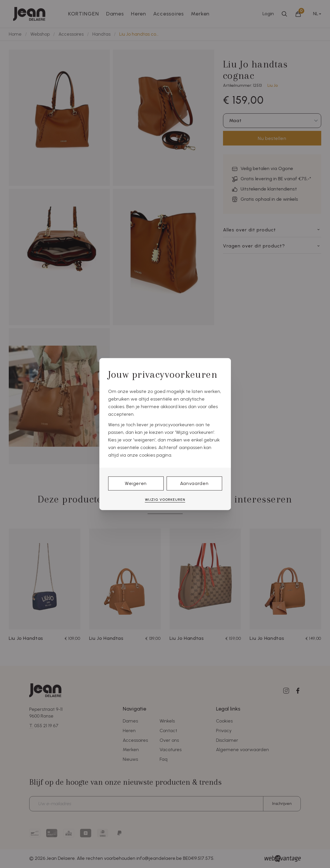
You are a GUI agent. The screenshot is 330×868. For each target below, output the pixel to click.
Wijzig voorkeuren (165, 500)
